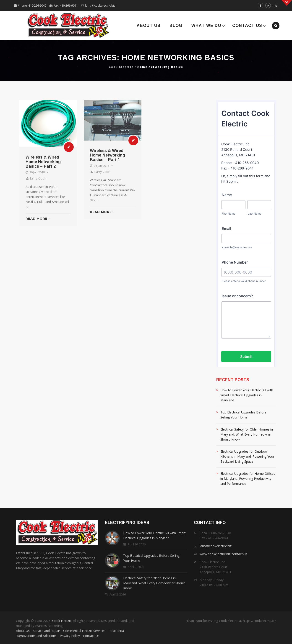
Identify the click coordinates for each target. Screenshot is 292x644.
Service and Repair (46, 631)
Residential (117, 631)
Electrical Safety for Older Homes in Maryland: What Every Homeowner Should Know (247, 434)
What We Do (206, 26)
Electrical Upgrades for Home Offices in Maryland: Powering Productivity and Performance (248, 479)
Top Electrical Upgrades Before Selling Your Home (243, 415)
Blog (176, 26)
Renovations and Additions (37, 636)
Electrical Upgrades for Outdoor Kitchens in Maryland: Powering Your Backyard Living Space (247, 456)
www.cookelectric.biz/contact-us (223, 554)
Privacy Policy (70, 636)
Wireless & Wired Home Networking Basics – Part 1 (107, 155)
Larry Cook (38, 178)
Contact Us (247, 26)
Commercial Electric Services (84, 631)
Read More (38, 218)
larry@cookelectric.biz (100, 5)
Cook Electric (62, 621)
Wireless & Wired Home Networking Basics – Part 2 (43, 162)
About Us (149, 26)
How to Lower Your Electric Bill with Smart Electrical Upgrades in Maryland (247, 395)
